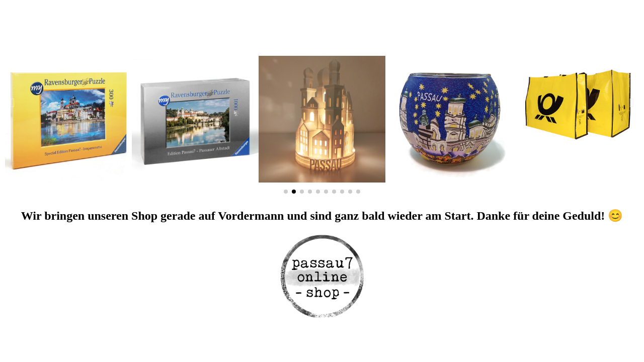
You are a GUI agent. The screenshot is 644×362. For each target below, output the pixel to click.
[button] (12, 103)
